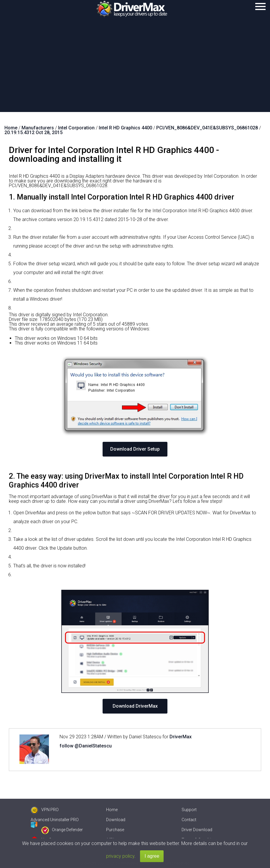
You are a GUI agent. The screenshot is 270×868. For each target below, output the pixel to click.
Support (189, 810)
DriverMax (181, 737)
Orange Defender (62, 830)
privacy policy (120, 856)
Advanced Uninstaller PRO (55, 820)
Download (116, 820)
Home (112, 810)
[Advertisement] (135, 68)
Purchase (115, 830)
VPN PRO (45, 810)
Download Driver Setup (135, 449)
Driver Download (197, 830)
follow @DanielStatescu (86, 746)
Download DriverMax (135, 706)
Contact (189, 820)
